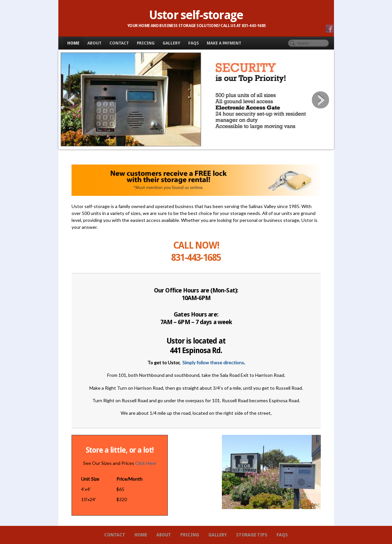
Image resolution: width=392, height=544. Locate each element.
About (94, 43)
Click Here (146, 463)
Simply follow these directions (213, 363)
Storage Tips (252, 535)
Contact (119, 43)
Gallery (171, 43)
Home (73, 43)
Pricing (146, 43)
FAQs (194, 43)
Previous (72, 100)
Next (320, 100)
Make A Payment (224, 43)
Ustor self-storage (196, 15)
